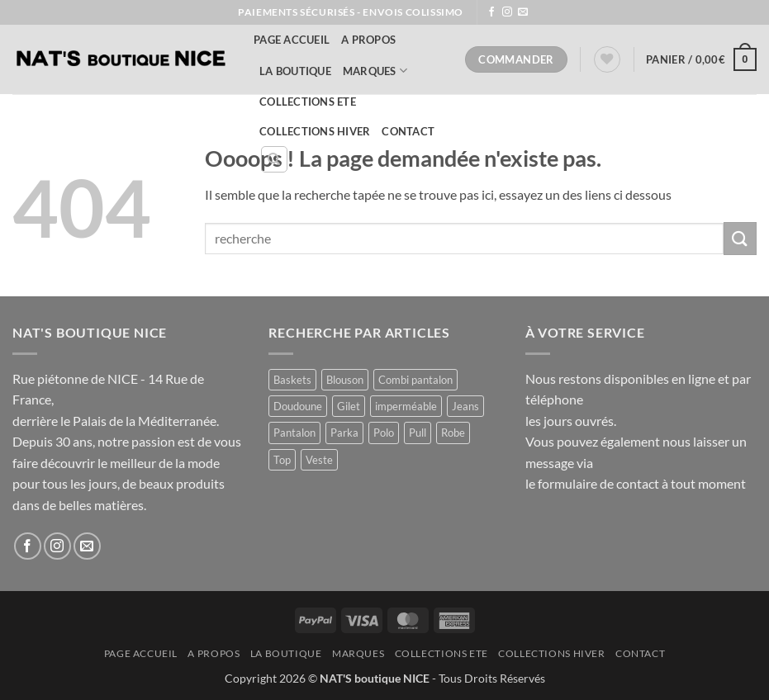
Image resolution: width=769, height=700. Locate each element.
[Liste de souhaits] (607, 59)
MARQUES (375, 71)
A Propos (368, 40)
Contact (408, 131)
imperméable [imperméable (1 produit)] (406, 406)
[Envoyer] (740, 238)
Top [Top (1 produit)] (282, 460)
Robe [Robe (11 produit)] (453, 433)
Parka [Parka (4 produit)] (344, 433)
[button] (701, 59)
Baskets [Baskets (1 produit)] (292, 380)
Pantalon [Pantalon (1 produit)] (294, 433)
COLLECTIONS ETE (308, 102)
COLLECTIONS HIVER (315, 131)
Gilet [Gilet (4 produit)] (349, 406)
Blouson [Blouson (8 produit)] (345, 380)
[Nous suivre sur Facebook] (491, 12)
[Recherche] (274, 159)
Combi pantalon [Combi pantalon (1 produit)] (415, 380)
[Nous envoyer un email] (523, 12)
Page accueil (292, 40)
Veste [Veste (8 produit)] (319, 460)
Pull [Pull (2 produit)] (418, 433)
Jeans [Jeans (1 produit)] (465, 406)
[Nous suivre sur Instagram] (507, 12)
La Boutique (295, 71)
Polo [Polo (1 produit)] (384, 433)
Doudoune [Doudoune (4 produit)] (298, 406)
